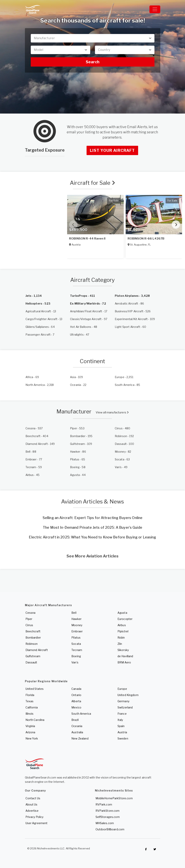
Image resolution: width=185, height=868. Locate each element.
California (32, 707)
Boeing (76, 656)
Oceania (77, 726)
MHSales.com (105, 823)
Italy (120, 720)
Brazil (75, 720)
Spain (121, 726)
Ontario (76, 695)
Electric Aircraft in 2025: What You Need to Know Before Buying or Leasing (92, 537)
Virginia (30, 726)
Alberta (76, 701)
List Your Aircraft (112, 150)
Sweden (123, 738)
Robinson (32, 644)
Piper (29, 619)
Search (93, 62)
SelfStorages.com (108, 817)
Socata (76, 644)
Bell (74, 613)
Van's (75, 662)
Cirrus (29, 625)
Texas (30, 701)
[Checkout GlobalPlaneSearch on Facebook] (146, 849)
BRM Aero (124, 662)
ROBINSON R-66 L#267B (146, 239)
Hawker (76, 619)
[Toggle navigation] (155, 9)
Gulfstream (33, 656)
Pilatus (76, 638)
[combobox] (93, 38)
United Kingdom (128, 695)
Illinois (30, 714)
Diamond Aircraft (37, 650)
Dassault (31, 662)
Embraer (77, 631)
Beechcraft (33, 631)
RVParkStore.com (108, 811)
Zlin (120, 644)
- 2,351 (124, 377)
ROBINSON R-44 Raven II (87, 239)
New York (32, 738)
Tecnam (77, 650)
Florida (30, 695)
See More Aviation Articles (93, 556)
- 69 (32, 377)
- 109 (76, 377)
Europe (122, 689)
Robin (121, 638)
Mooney (77, 625)
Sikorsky (123, 650)
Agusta (122, 613)
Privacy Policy (35, 817)
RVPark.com (104, 804)
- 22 (78, 385)
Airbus (122, 625)
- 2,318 (40, 385)
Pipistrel (123, 631)
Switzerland (125, 707)
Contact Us (33, 798)
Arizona (30, 732)
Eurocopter (125, 619)
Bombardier (33, 638)
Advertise (32, 811)
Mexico (76, 707)
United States (35, 689)
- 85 (128, 385)
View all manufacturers (112, 412)
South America (81, 714)
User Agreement (37, 823)
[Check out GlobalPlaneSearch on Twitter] (155, 849)
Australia (77, 732)
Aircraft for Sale (92, 183)
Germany (123, 701)
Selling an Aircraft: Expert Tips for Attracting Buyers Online (93, 518)
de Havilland (125, 656)
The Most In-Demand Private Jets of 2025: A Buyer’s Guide (92, 527)
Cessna (31, 613)
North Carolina (35, 720)
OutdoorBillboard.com (110, 829)
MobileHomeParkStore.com (114, 798)
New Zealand (80, 738)
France (122, 714)
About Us (32, 804)
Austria (122, 732)
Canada (76, 689)
